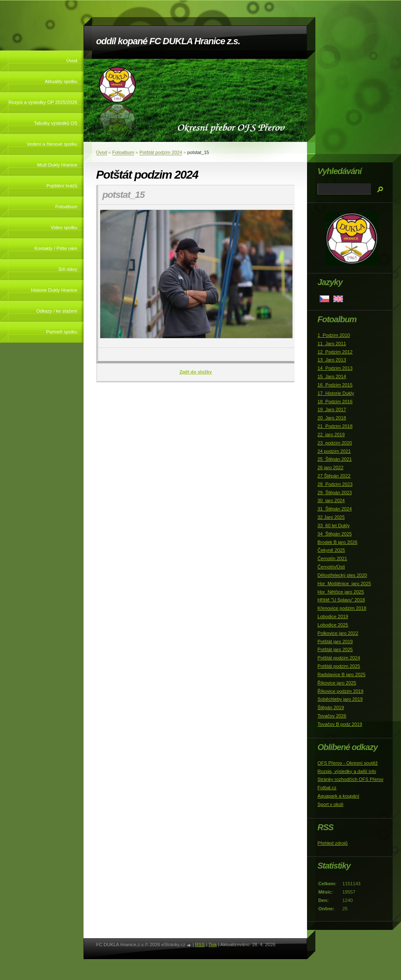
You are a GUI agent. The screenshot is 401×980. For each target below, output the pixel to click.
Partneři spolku (62, 332)
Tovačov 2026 (332, 716)
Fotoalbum (66, 207)
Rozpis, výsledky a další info (347, 771)
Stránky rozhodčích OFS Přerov (350, 779)
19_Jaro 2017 (332, 409)
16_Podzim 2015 (335, 385)
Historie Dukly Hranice (54, 290)
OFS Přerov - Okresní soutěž (348, 763)
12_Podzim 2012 (335, 352)
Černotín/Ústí (331, 567)
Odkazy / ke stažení (57, 311)
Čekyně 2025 (331, 550)
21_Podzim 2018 (335, 426)
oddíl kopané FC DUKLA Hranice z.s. (168, 41)
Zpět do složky (196, 372)
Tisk (213, 945)
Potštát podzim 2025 (339, 666)
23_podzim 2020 (335, 443)
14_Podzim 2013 (335, 368)
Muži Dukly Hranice (57, 165)
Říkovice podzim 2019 (340, 691)
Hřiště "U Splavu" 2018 (341, 600)
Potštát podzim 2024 (161, 152)
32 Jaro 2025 (331, 517)
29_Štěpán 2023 (335, 493)
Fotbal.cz (327, 788)
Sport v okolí (330, 804)
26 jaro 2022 (330, 467)
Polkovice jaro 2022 (338, 633)
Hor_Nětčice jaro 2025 (341, 592)
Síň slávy (68, 269)
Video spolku (64, 227)
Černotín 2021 (332, 558)
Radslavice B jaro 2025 (341, 674)
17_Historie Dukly (336, 393)
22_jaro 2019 (331, 434)
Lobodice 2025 (333, 625)
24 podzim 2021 (334, 451)
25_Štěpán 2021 (335, 459)
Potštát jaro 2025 (335, 649)
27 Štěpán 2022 (334, 476)
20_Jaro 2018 (332, 418)
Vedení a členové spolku (52, 144)
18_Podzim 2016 (335, 402)
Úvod (72, 61)
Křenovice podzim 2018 (342, 608)
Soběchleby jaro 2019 (340, 699)
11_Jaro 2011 (332, 344)
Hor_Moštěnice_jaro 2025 (344, 583)
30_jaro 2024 (331, 500)
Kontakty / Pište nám (56, 248)
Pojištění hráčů (62, 186)
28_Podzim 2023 (335, 484)
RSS (200, 945)
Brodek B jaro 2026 (338, 542)
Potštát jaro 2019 (335, 642)
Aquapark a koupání (338, 796)
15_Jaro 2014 (332, 376)
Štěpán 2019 (331, 707)
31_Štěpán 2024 (335, 509)
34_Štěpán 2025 (335, 534)
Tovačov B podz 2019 (340, 724)
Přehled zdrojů (332, 843)
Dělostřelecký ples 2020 (342, 575)
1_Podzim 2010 (334, 335)
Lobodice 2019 (333, 616)
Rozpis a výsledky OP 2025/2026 (43, 102)
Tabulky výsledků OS (56, 123)
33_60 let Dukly (334, 525)
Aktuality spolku (61, 81)
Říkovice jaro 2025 (337, 683)
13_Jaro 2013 (332, 360)
